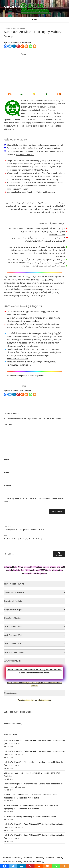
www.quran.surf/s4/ (52, 148)
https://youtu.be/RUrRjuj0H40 (31, 376)
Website (7, 485)
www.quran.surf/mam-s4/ (53, 145)
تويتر (34, 266)
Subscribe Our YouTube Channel (18, 712)
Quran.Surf (13, 7)
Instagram (50, 192)
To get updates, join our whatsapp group (34, 700)
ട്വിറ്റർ (40, 362)
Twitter (39, 192)
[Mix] (26, 46)
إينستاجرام (26, 266)
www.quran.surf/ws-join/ (27, 176)
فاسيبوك (40, 266)
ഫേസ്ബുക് (30, 362)
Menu (34, 20)
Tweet (24, 54)
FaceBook (31, 192)
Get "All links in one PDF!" (33, 570)
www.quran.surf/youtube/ (17, 189)
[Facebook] (6, 46)
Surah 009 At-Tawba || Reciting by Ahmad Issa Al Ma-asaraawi (30, 816)
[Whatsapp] (30, 46)
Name (7, 459)
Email (7, 472)
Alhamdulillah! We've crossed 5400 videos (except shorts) (30, 567)
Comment (9, 424)
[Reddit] (22, 46)
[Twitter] (10, 46)
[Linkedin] (14, 46)
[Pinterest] (18, 46)
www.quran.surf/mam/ (25, 155)
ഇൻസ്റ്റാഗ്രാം (50, 362)
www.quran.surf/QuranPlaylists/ (35, 170)
